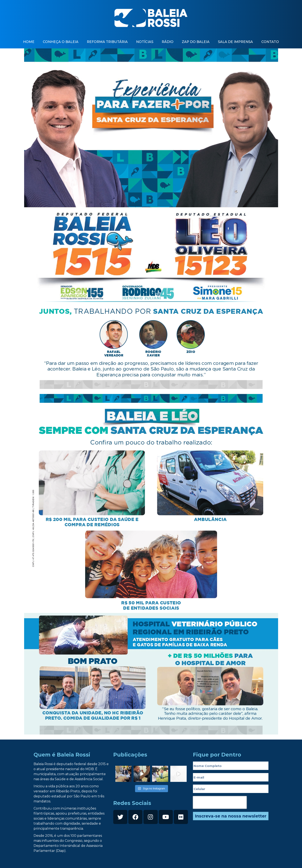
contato (270, 42)
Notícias (145, 42)
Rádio (168, 42)
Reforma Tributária (107, 42)
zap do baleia (196, 42)
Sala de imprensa (235, 42)
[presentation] (220, 802)
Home (29, 42)
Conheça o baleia (61, 42)
